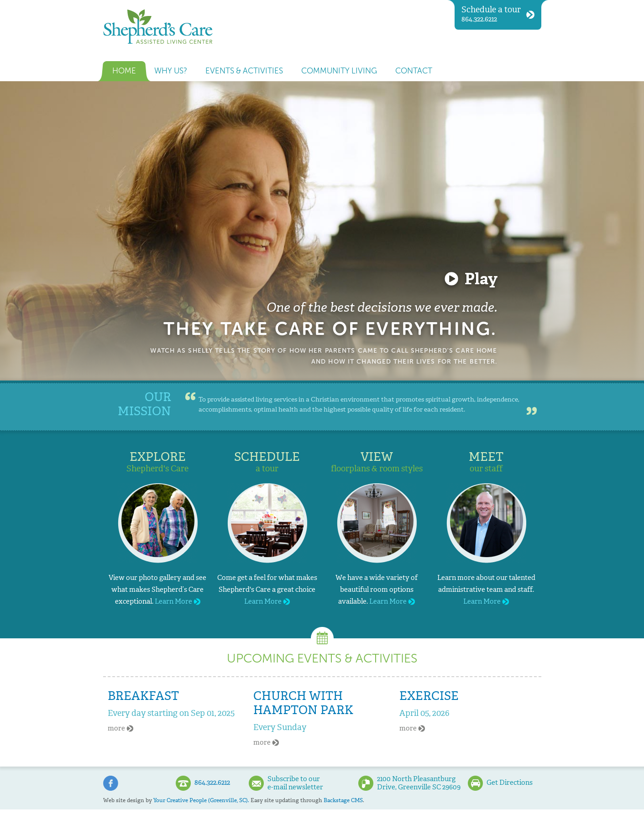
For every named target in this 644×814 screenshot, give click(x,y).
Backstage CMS (343, 800)
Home (124, 71)
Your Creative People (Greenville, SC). (201, 800)
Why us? (171, 71)
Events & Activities (244, 71)
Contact (414, 71)
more (120, 728)
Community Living (339, 71)
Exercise (429, 696)
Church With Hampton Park (303, 703)
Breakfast (143, 696)
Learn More (178, 601)
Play (481, 279)
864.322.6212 (498, 14)
